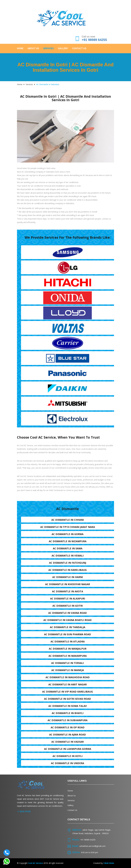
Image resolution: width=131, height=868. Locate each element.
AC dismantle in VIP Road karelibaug (68, 692)
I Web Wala (109, 863)
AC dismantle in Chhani (68, 520)
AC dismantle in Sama (68, 548)
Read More (24, 812)
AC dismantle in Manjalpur (68, 649)
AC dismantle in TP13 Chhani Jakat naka (68, 527)
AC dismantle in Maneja (68, 670)
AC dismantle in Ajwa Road (68, 735)
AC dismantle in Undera (68, 763)
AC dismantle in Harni (68, 577)
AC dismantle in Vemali (68, 556)
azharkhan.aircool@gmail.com (92, 846)
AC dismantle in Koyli (68, 756)
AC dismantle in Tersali (68, 663)
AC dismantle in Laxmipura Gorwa (68, 749)
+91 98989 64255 (94, 40)
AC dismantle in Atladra (68, 641)
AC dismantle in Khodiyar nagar (68, 584)
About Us (33, 48)
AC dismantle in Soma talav (68, 706)
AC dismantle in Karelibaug (68, 570)
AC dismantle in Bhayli (68, 713)
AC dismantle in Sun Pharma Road (68, 634)
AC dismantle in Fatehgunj (68, 563)
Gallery (63, 48)
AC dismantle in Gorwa (68, 534)
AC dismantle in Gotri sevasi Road (68, 699)
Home (20, 48)
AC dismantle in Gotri (68, 606)
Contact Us (79, 48)
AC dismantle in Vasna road (68, 613)
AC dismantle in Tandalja (68, 627)
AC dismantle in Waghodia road (68, 677)
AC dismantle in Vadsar (68, 742)
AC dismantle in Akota (68, 591)
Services (48, 48)
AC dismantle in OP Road (68, 727)
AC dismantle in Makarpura (68, 656)
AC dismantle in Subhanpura (68, 720)
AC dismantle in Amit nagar (68, 684)
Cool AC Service (35, 863)
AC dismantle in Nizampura (68, 541)
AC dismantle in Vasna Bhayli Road (68, 620)
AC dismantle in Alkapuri (68, 599)
